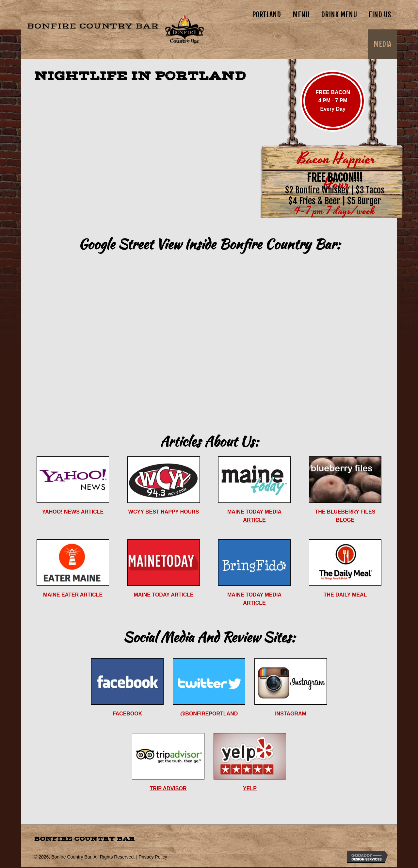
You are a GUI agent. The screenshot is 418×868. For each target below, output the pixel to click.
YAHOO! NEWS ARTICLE (73, 512)
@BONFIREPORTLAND (209, 714)
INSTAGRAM (291, 714)
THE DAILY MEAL (345, 595)
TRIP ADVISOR (168, 788)
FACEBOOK (128, 714)
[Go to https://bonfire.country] (113, 29)
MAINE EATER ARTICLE (73, 595)
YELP (250, 788)
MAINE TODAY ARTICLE (163, 595)
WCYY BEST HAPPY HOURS (164, 512)
